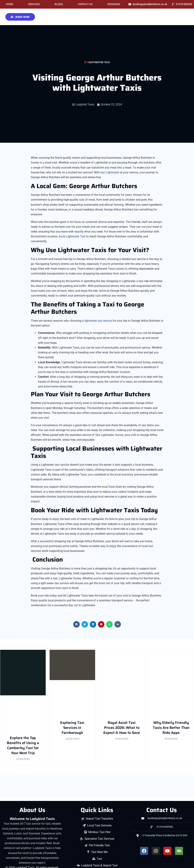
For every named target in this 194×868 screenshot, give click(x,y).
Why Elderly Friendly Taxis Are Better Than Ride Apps (171, 728)
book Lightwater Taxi (72, 236)
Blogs (59, 4)
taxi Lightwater (110, 172)
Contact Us (85, 4)
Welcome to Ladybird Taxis (32, 819)
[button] (76, 624)
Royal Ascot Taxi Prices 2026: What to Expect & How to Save (122, 728)
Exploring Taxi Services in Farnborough (72, 728)
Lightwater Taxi (99, 62)
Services (34, 4)
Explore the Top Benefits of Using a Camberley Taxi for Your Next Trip (23, 745)
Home (10, 4)
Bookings (114, 4)
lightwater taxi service (98, 321)
